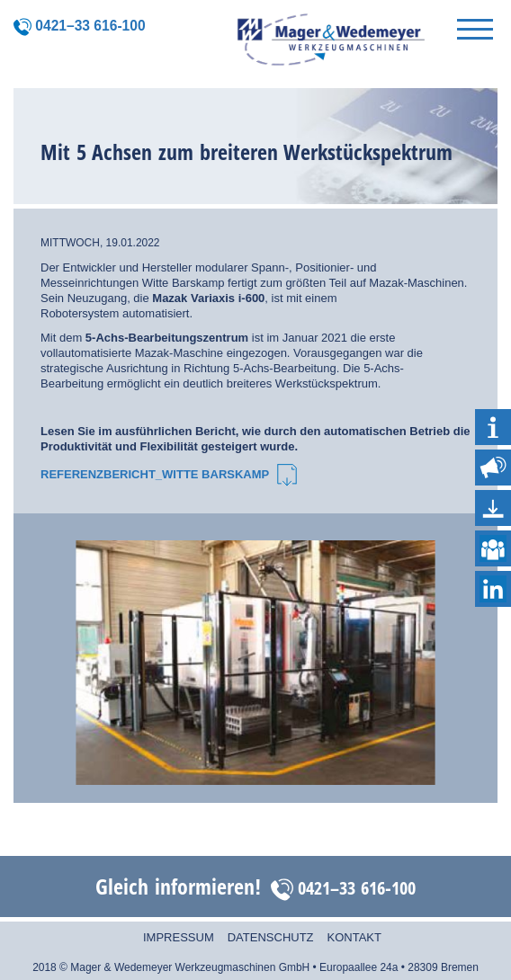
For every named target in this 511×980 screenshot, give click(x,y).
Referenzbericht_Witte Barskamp (169, 474)
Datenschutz (271, 937)
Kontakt (354, 937)
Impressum (179, 937)
